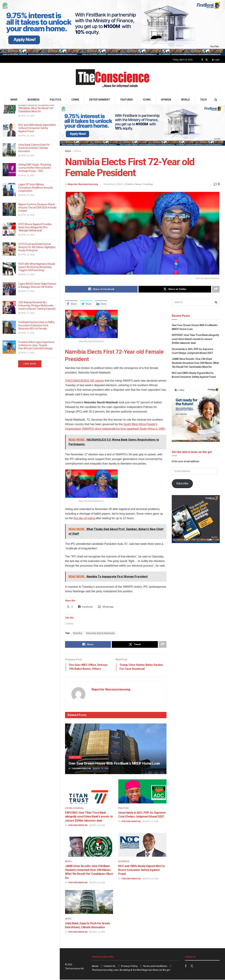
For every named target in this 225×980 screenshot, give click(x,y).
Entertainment (100, 100)
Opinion (166, 100)
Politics (55, 100)
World (186, 100)
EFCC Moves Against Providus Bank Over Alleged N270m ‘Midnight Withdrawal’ (35, 227)
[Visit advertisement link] (112, 28)
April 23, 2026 (150, 822)
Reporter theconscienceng (83, 184)
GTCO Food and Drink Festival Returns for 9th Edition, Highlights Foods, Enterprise (37, 247)
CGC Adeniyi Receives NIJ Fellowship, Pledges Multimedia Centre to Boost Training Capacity (37, 306)
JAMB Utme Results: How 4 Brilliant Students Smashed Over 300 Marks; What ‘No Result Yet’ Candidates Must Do (195, 363)
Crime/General (74, 809)
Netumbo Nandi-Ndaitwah (101, 633)
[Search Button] (216, 100)
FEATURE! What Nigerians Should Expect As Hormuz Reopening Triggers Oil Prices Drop (37, 267)
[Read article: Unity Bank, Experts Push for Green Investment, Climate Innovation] (89, 902)
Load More (30, 364)
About (95, 966)
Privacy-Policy (129, 966)
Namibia (78, 633)
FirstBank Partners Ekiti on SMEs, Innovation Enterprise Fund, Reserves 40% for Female (37, 325)
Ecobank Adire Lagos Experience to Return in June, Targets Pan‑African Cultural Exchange (36, 345)
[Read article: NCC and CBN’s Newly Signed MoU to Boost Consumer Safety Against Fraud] (142, 845)
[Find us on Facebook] (202, 60)
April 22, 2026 (150, 879)
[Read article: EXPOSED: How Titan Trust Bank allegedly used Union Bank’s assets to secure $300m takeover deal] (89, 792)
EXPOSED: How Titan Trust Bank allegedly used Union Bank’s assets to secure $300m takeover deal (89, 817)
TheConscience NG (81, 769)
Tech (203, 100)
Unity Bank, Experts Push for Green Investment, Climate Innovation (34, 148)
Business (34, 100)
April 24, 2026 (101, 769)
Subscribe (182, 483)
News (14, 100)
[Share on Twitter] (175, 289)
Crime (75, 100)
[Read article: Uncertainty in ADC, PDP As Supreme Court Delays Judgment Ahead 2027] (142, 792)
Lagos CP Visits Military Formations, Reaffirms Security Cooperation (36, 188)
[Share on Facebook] (101, 289)
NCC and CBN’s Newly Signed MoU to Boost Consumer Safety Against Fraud (37, 128)
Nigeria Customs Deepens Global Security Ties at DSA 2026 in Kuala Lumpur (37, 207)
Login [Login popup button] (216, 60)
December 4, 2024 (113, 184)
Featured (127, 100)
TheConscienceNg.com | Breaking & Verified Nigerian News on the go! (131, 970)
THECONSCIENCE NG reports (84, 381)
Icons (147, 100)
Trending (147, 184)
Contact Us (110, 966)
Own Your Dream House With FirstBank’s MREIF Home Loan (114, 764)
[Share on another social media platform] (216, 289)
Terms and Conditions (155, 966)
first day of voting (85, 518)
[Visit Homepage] (113, 79)
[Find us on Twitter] (207, 60)
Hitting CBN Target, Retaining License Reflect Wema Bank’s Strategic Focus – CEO (35, 168)
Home (68, 151)
